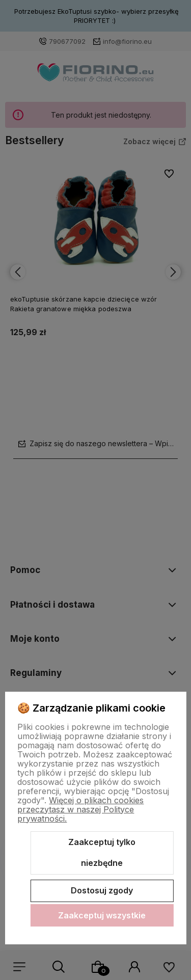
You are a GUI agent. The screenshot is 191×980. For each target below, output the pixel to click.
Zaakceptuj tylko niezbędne (102, 853)
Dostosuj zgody (102, 890)
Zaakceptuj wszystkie (102, 915)
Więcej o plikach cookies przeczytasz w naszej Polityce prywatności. (80, 809)
